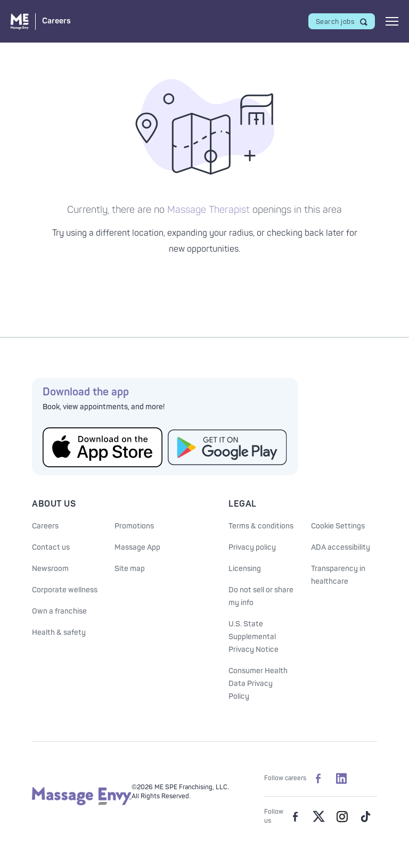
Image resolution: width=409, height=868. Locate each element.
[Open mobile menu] (392, 21)
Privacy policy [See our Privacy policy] (252, 547)
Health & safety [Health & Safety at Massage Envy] (59, 633)
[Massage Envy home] (82, 803)
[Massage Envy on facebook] (295, 816)
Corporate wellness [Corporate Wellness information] (65, 590)
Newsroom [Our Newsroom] (50, 569)
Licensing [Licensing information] (245, 569)
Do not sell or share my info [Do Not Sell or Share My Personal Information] (261, 596)
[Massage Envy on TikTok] (365, 816)
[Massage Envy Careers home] (41, 22)
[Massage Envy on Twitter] (318, 816)
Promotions (134, 526)
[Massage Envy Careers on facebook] (318, 778)
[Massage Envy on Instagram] (342, 816)
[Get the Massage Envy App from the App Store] (103, 447)
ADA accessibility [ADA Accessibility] (341, 547)
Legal (243, 504)
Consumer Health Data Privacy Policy (258, 684)
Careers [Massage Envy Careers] (45, 526)
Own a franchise (59, 611)
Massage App (137, 547)
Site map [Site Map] (130, 569)
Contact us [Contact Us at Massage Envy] (51, 547)
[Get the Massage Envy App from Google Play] (228, 447)
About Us (54, 504)
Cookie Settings (338, 526)
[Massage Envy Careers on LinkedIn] (341, 778)
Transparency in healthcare (338, 575)
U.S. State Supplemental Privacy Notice (253, 637)
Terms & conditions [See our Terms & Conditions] (261, 526)
